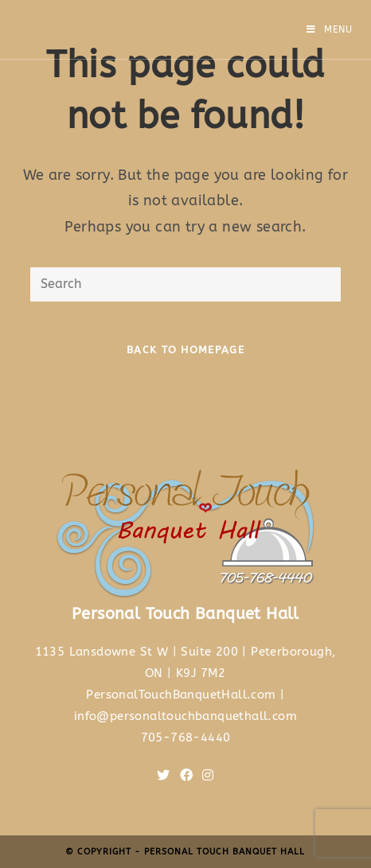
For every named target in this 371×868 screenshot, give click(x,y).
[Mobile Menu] (330, 29)
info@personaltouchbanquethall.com (185, 716)
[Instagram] (208, 776)
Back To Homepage (185, 350)
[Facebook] (186, 776)
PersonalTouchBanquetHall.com (181, 695)
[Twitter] (163, 776)
